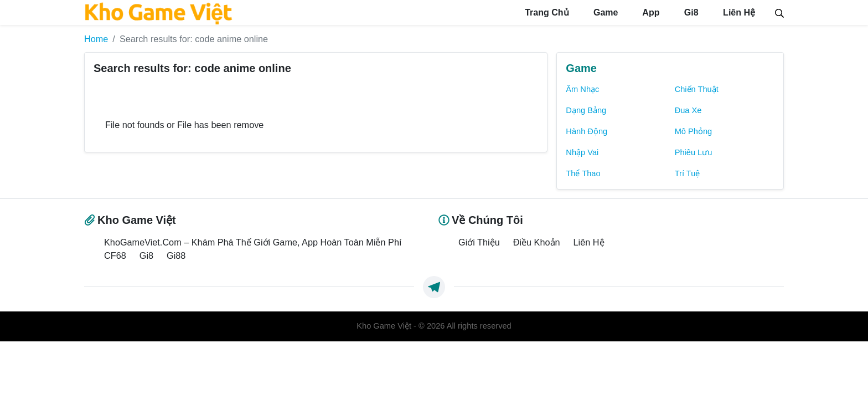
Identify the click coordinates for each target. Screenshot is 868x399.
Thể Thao (583, 173)
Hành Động (587, 131)
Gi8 (690, 12)
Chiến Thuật (697, 89)
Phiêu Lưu (694, 152)
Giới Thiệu (479, 242)
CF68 (115, 255)
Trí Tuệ (688, 173)
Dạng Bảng (586, 110)
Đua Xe (688, 110)
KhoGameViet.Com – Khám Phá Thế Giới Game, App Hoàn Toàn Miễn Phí (253, 242)
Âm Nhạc (582, 89)
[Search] (779, 12)
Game (605, 12)
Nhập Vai (582, 152)
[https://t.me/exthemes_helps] (434, 287)
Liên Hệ (738, 12)
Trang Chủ (546, 12)
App (650, 12)
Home (96, 39)
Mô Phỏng (694, 131)
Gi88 (176, 255)
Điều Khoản (537, 242)
